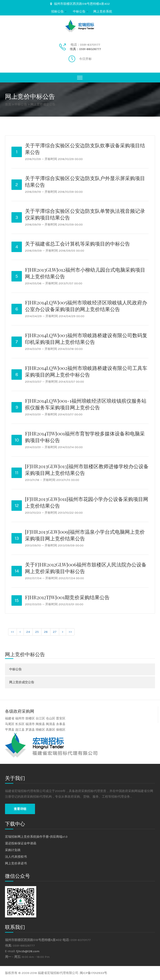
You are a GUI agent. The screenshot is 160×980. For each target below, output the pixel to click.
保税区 (61, 730)
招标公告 (57, 11)
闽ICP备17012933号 (93, 973)
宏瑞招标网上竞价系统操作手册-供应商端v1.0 (36, 837)
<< (12, 632)
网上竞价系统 (103, 11)
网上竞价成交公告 (43, 104)
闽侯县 (40, 724)
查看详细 (20, 809)
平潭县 (10, 730)
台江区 (40, 718)
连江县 (20, 730)
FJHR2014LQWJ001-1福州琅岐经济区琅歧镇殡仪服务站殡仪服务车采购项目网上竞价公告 (86, 404)
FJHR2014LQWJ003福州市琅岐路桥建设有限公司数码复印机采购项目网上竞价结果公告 (86, 338)
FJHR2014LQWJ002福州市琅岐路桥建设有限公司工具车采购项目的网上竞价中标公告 (86, 371)
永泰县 (61, 724)
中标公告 (79, 11)
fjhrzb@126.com (28, 951)
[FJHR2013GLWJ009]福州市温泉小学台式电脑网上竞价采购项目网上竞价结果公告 (85, 535)
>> (70, 632)
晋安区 (61, 718)
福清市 (30, 724)
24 (28, 632)
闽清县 (51, 724)
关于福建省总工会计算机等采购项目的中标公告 (77, 243)
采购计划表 (13, 850)
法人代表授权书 (16, 857)
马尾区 (10, 724)
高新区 (51, 730)
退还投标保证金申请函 (21, 843)
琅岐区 (40, 730)
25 (37, 632)
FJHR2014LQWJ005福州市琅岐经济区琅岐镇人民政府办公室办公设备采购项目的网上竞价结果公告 (86, 306)
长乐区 (20, 724)
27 (55, 632)
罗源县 (30, 730)
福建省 (10, 718)
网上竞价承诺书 (16, 863)
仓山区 (51, 718)
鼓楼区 (30, 718)
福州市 (20, 718)
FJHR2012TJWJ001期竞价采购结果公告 (67, 597)
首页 (8, 104)
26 (46, 632)
